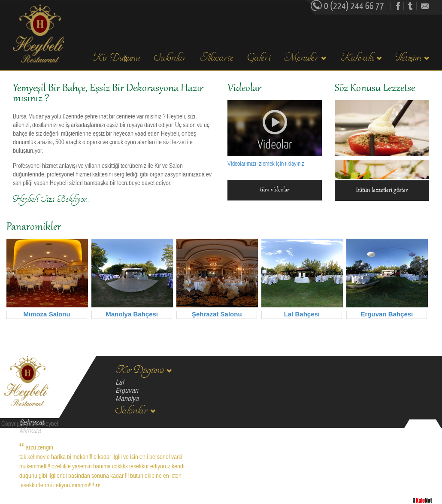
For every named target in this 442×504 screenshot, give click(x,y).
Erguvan (127, 391)
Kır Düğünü (116, 58)
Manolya (127, 399)
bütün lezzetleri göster (382, 191)
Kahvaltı (361, 58)
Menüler (305, 58)
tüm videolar (275, 190)
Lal (120, 383)
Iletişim (412, 58)
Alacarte (217, 58)
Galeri (259, 58)
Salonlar (170, 58)
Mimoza (30, 431)
